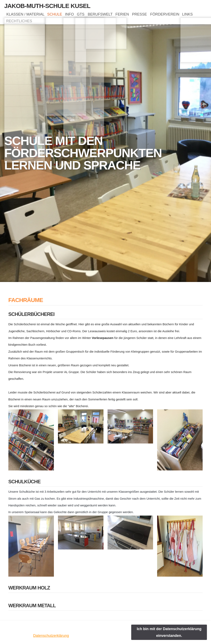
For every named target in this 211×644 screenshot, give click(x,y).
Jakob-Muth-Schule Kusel (47, 6)
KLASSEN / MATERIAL (26, 15)
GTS (91, 15)
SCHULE (59, 15)
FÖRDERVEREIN (187, 15)
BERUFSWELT (113, 15)
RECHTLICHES (37, 24)
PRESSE (159, 15)
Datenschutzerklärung (51, 636)
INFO (77, 15)
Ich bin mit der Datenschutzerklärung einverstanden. (169, 632)
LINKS (13, 24)
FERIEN (139, 15)
